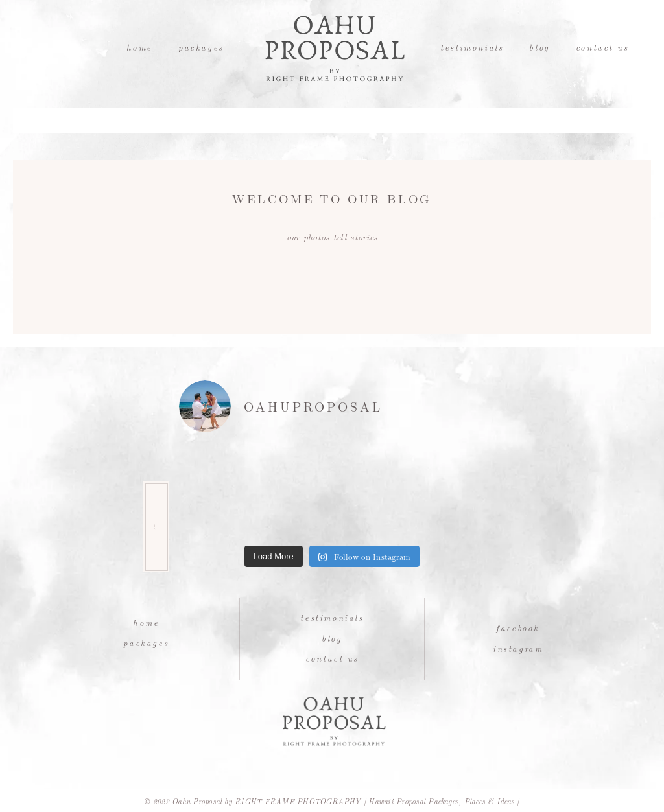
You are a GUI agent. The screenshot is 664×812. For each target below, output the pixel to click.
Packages (201, 47)
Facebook (518, 628)
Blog (539, 47)
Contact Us (602, 47)
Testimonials (472, 47)
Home (139, 47)
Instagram (518, 648)
